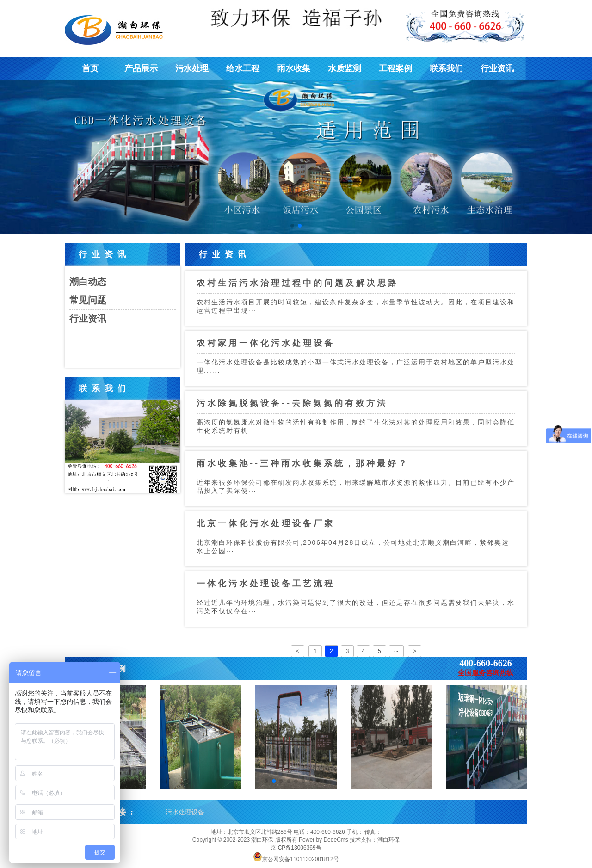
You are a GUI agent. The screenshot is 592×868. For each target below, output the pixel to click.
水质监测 (345, 68)
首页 (90, 68)
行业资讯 (497, 68)
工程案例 (395, 68)
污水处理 (192, 68)
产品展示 (141, 68)
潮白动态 (88, 282)
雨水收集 (294, 68)
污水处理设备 (185, 812)
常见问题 (88, 300)
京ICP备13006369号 (296, 848)
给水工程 (243, 68)
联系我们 (446, 68)
